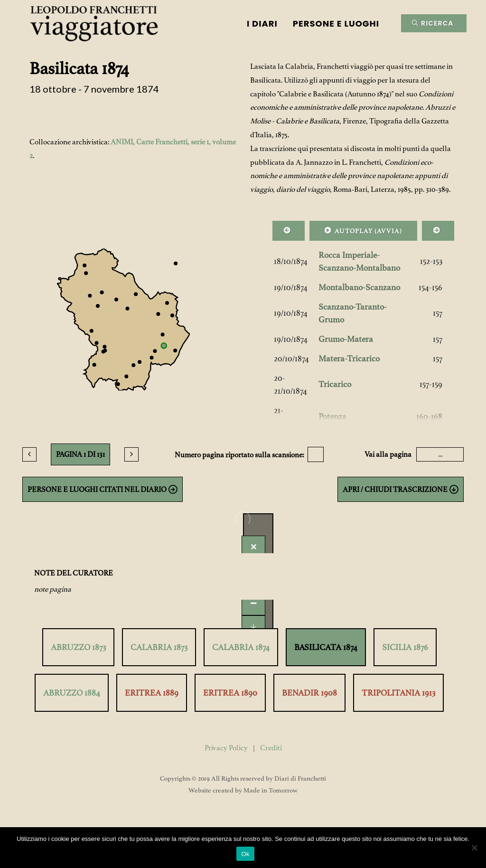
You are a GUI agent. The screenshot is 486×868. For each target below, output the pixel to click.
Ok (245, 854)
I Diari (262, 24)
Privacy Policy (226, 748)
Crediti (271, 748)
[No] (474, 848)
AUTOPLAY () (363, 230)
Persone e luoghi (336, 24)
